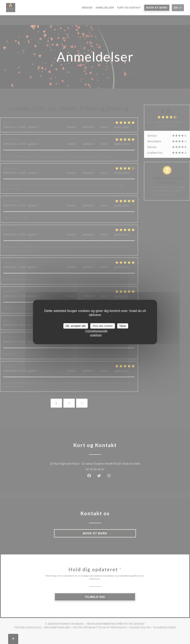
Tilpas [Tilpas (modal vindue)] (123, 326)
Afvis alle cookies (102, 326)
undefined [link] (96, 335)
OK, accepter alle (76, 326)
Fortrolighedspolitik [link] (96, 331)
